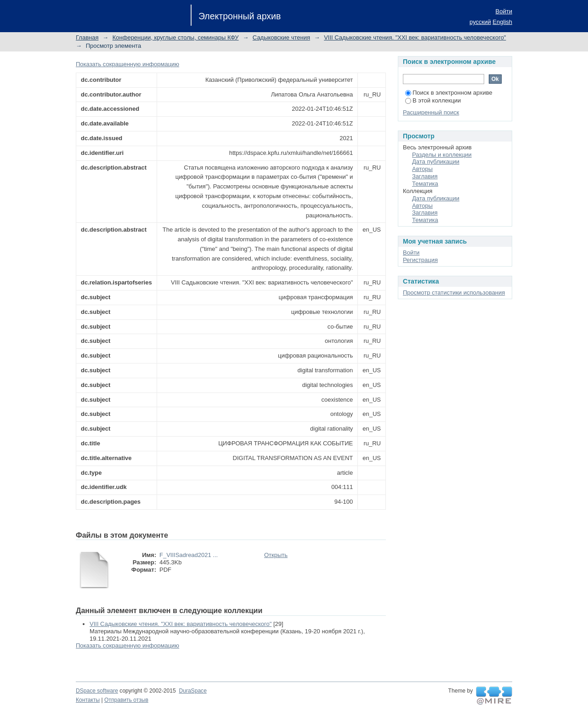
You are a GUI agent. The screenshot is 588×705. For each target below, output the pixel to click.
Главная (87, 37)
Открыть (276, 555)
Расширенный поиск (431, 112)
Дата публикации (436, 162)
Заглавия (425, 176)
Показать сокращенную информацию (127, 64)
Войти (504, 11)
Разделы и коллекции (442, 155)
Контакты (88, 700)
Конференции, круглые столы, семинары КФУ (176, 37)
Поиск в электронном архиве (449, 93)
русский (480, 22)
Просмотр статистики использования (454, 293)
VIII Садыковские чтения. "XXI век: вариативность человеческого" (415, 37)
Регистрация (420, 260)
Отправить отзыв (126, 700)
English (502, 22)
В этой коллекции (433, 100)
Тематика (425, 184)
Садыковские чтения (281, 37)
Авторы (422, 169)
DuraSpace (192, 691)
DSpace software (97, 691)
